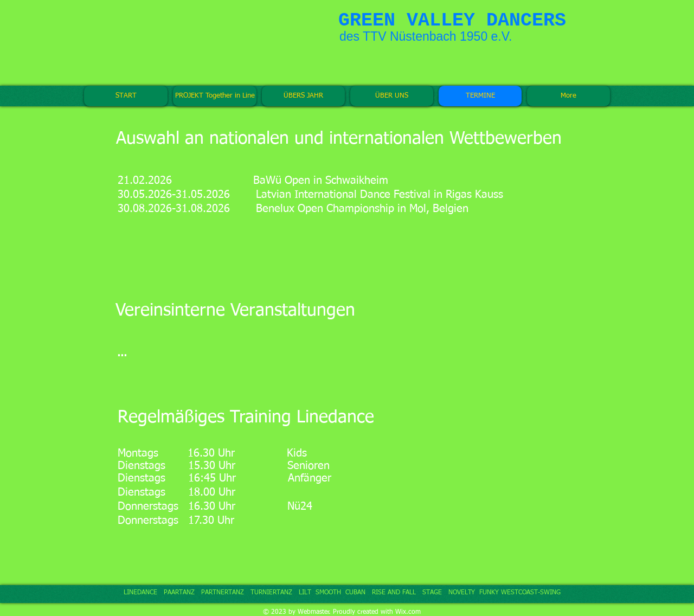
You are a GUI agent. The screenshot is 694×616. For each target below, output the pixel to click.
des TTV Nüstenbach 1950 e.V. (426, 36)
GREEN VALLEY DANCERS (452, 21)
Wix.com (408, 612)
